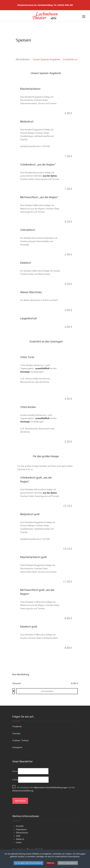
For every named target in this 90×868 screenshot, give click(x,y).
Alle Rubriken (23, 59)
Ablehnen (50, 863)
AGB (18, 836)
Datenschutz (22, 833)
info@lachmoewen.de (27, 5)
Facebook (17, 727)
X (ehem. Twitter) (20, 741)
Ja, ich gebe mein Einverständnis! (28, 863)
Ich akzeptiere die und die (44, 789)
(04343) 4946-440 (65, 5)
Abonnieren (20, 801)
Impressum (21, 829)
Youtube (16, 734)
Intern (19, 843)
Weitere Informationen (68, 863)
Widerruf (20, 839)
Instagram (17, 747)
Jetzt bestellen (47, 691)
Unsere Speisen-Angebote (46, 59)
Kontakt (20, 826)
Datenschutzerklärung (23, 791)
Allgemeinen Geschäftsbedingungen (51, 787)
